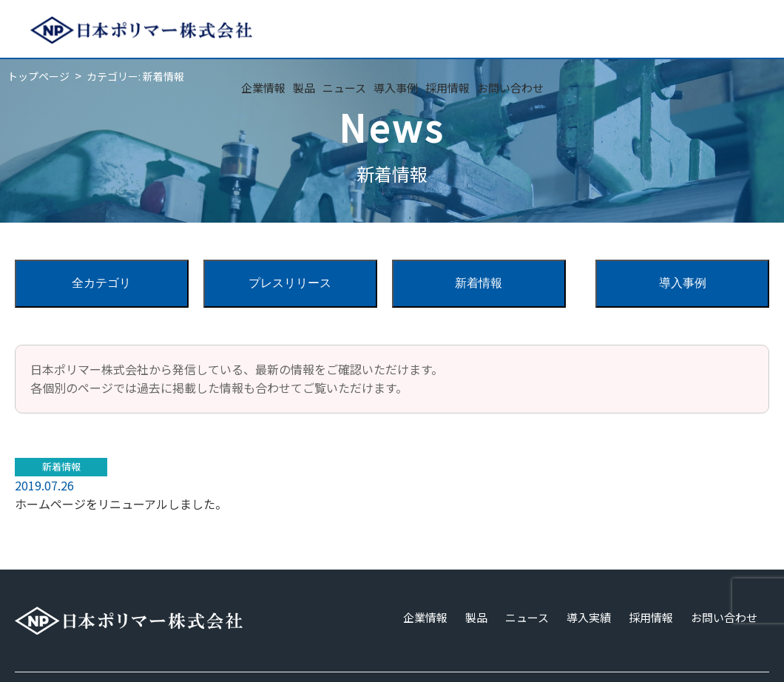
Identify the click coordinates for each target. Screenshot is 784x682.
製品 (304, 88)
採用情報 (447, 88)
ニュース (344, 88)
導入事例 (396, 88)
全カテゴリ (101, 283)
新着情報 (479, 283)
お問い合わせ (510, 88)
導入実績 (589, 617)
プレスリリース (290, 283)
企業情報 (263, 88)
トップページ (38, 76)
